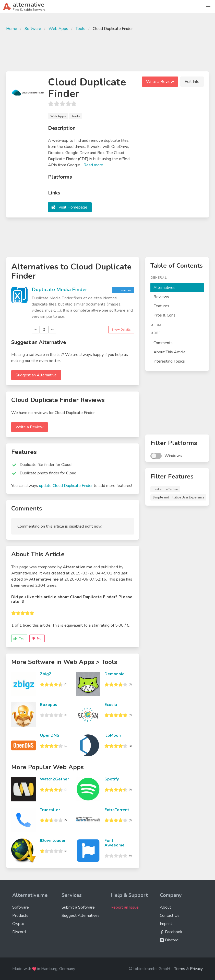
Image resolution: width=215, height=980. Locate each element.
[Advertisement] (108, 51)
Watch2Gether (54, 779)
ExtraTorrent (117, 810)
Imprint (166, 924)
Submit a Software (78, 907)
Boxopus (49, 705)
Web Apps (58, 29)
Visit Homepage (73, 207)
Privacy (196, 969)
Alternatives (164, 288)
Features (161, 306)
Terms (180, 969)
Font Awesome (115, 843)
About (165, 907)
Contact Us (170, 916)
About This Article (170, 352)
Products (20, 916)
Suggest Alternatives (81, 916)
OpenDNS (50, 735)
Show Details (121, 330)
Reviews (161, 297)
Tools (80, 29)
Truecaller (50, 810)
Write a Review (160, 82)
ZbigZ (46, 674)
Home (12, 29)
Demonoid (115, 674)
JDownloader (53, 841)
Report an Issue (125, 907)
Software (33, 29)
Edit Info (192, 82)
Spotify (112, 779)
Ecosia (111, 705)
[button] (208, 7)
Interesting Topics (169, 361)
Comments (163, 343)
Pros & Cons (164, 315)
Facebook (171, 932)
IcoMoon (113, 735)
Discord (19, 932)
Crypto (18, 924)
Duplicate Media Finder (59, 290)
